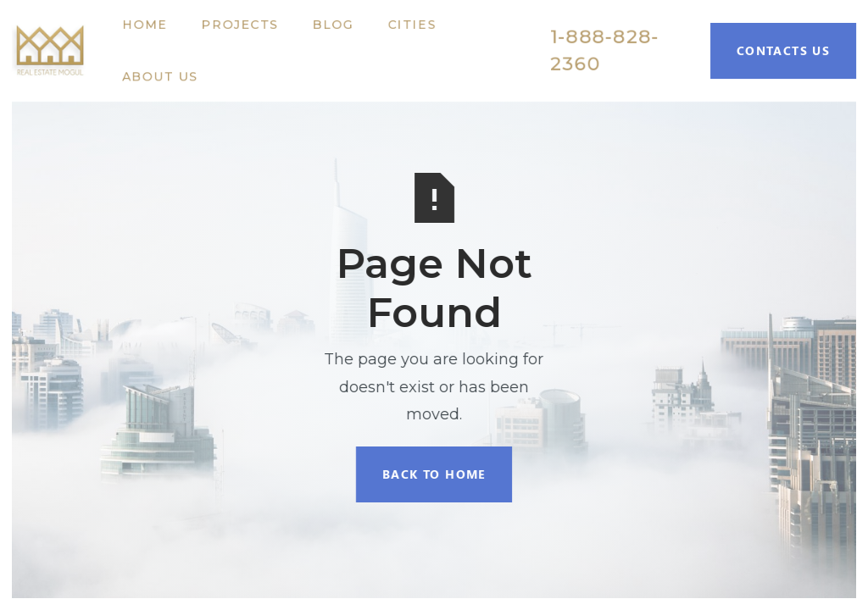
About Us (160, 76)
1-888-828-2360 (605, 50)
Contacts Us (783, 50)
